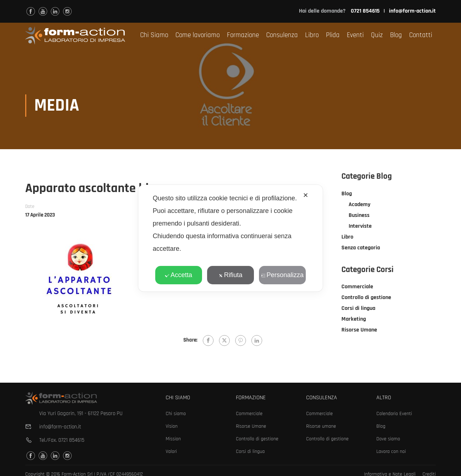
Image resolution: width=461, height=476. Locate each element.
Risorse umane (321, 426)
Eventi (355, 35)
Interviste (360, 227)
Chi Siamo (154, 35)
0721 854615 (71, 440)
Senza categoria (361, 248)
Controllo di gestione (366, 298)
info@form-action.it (412, 11)
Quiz (377, 35)
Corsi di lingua (358, 309)
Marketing (354, 320)
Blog (396, 35)
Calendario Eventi (394, 414)
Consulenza (282, 35)
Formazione (243, 35)
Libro (312, 35)
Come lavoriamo (198, 35)
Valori (171, 451)
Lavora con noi (391, 451)
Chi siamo (176, 414)
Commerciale (357, 287)
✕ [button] (306, 195)
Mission (173, 439)
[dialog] (230, 238)
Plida (333, 35)
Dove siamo (388, 439)
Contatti (421, 35)
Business (359, 216)
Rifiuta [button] (230, 275)
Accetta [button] (178, 275)
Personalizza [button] (282, 275)
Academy (360, 205)
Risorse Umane (359, 331)
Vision (172, 426)
